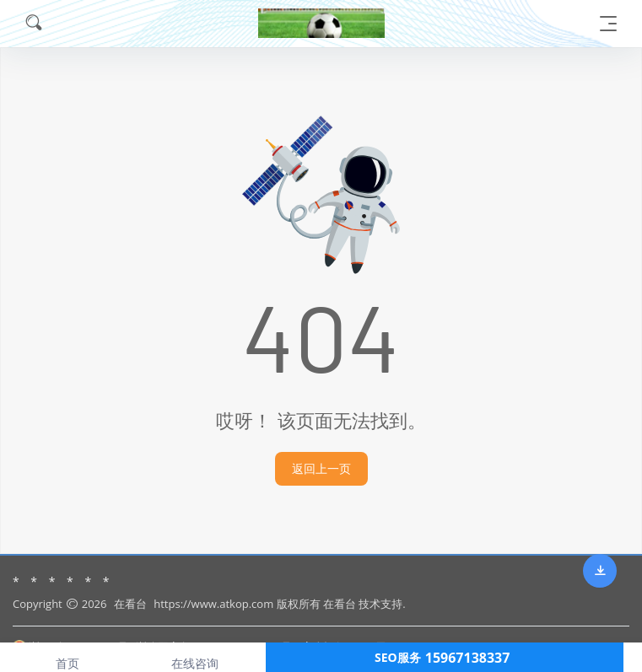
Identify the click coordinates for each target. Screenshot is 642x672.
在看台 (130, 604)
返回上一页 (321, 468)
